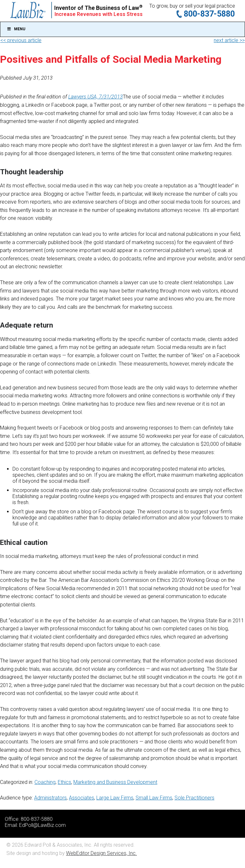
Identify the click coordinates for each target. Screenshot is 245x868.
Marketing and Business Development (115, 782)
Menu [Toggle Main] (16, 29)
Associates (82, 798)
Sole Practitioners (194, 798)
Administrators (50, 798)
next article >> (229, 40)
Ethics (64, 782)
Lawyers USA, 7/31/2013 (96, 97)
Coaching (45, 782)
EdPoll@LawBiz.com (42, 825)
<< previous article (21, 40)
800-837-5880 (209, 14)
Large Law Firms (115, 798)
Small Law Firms (154, 798)
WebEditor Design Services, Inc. (101, 853)
